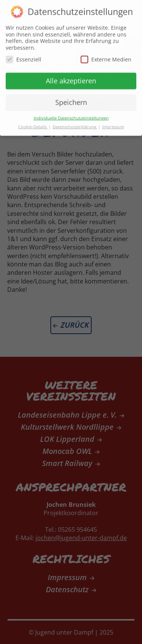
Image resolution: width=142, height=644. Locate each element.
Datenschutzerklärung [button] (75, 124)
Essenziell (23, 57)
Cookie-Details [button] (33, 124)
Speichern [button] (71, 99)
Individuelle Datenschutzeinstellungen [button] (71, 115)
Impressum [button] (113, 124)
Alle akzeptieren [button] (71, 78)
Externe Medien (106, 57)
